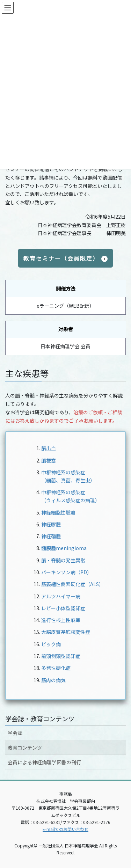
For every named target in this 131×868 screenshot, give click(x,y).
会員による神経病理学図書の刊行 (44, 762)
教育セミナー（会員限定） (61, 258)
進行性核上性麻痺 (61, 620)
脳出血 (49, 448)
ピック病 (51, 644)
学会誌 (15, 733)
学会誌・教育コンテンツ (40, 719)
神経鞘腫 (51, 536)
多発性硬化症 (56, 668)
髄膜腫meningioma (64, 548)
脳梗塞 (49, 460)
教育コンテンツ (25, 747)
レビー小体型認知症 (63, 608)
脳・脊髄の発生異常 (63, 560)
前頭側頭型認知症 (61, 656)
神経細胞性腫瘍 (58, 512)
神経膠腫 (51, 524)
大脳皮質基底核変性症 (66, 632)
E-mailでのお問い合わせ (65, 829)
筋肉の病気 (53, 680)
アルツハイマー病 (61, 596)
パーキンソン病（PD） (67, 572)
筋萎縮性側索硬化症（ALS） (72, 584)
